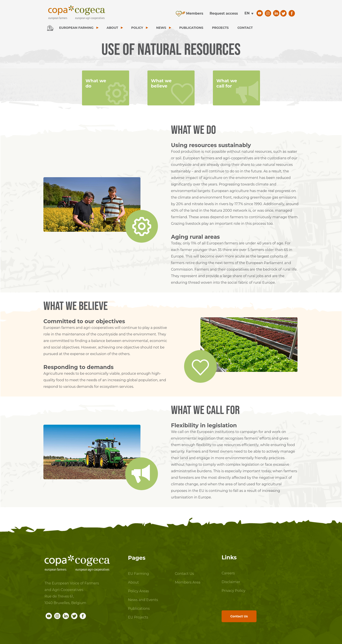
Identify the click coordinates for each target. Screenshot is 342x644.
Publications (139, 609)
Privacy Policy (233, 591)
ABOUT (112, 28)
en (247, 13)
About (133, 582)
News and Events (143, 600)
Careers (228, 573)
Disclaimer (231, 582)
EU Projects (138, 617)
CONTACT (245, 28)
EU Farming (139, 574)
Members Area (187, 582)
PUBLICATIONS (191, 28)
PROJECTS (220, 28)
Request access (224, 13)
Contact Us (184, 574)
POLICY (137, 28)
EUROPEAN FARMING (76, 28)
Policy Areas (139, 591)
